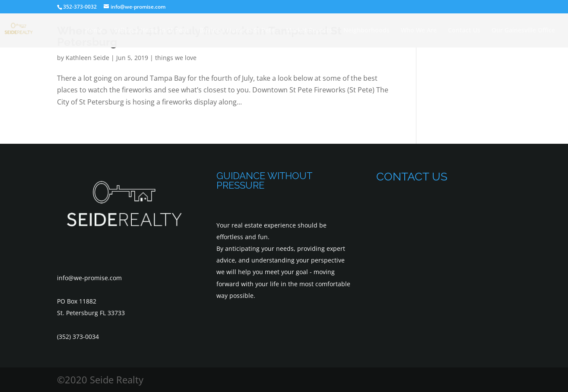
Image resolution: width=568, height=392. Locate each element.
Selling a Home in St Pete (151, 31)
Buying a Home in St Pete (237, 31)
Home (94, 31)
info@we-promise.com (89, 278)
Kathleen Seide (87, 58)
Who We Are (419, 31)
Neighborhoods (367, 31)
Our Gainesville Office (523, 31)
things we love (176, 58)
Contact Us (464, 31)
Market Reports (309, 31)
